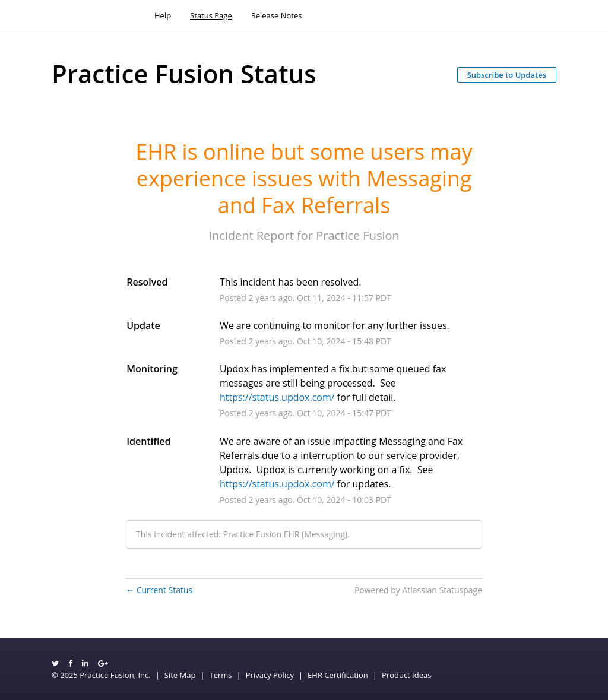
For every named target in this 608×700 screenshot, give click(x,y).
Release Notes (277, 15)
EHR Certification (338, 675)
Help (163, 15)
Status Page (211, 15)
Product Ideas (406, 675)
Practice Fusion (358, 235)
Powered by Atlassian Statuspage (418, 590)
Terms (221, 675)
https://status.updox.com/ (277, 397)
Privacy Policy (270, 675)
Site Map (180, 675)
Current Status (159, 590)
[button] (507, 75)
